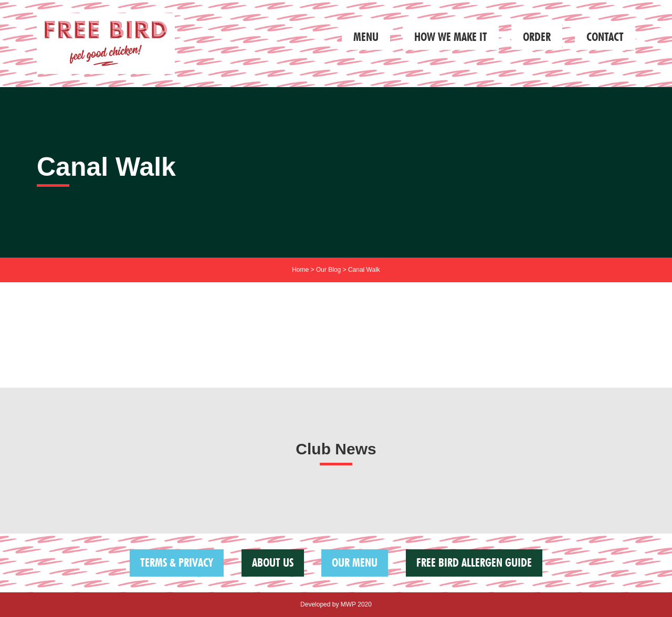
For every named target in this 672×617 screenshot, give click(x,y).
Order (537, 37)
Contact (605, 37)
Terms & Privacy (177, 562)
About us (273, 562)
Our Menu (355, 562)
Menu (366, 37)
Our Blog (328, 270)
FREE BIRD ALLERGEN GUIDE (474, 562)
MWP (348, 604)
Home (300, 270)
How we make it (451, 37)
